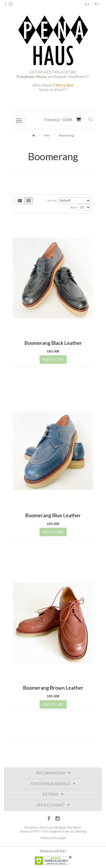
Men (47, 135)
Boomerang (66, 135)
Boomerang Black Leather (53, 343)
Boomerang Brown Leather (53, 688)
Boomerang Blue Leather (53, 515)
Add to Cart (53, 359)
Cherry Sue (63, 85)
